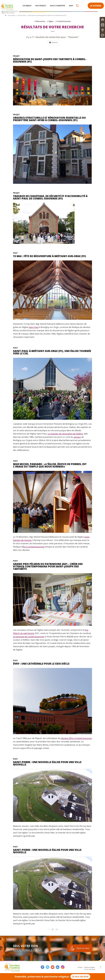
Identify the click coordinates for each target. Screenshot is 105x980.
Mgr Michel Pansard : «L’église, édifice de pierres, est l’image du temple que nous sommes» (50, 465)
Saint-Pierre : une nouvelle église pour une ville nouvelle (47, 763)
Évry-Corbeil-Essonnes (34, 547)
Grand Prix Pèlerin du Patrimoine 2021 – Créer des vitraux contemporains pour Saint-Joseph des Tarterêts (48, 566)
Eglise (50, 21)
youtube (53, 967)
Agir (71, 6)
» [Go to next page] (57, 929)
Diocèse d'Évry (22, 15)
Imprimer (53, 43)
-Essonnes (39, 637)
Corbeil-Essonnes (63, 21)
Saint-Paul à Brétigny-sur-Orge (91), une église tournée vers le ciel (52, 352)
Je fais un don (80, 977)
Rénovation (40, 21)
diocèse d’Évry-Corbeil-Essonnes (76, 738)
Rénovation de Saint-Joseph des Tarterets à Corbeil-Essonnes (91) (50, 60)
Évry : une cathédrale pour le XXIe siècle (41, 664)
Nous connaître (58, 6)
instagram (63, 967)
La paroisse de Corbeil (24, 637)
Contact (80, 967)
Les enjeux (27, 6)
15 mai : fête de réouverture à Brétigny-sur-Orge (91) (50, 256)
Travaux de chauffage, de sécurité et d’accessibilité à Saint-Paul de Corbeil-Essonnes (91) (50, 197)
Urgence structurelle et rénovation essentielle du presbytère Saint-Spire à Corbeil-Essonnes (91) (49, 119)
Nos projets (41, 6)
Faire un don (83, 948)
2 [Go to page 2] (53, 929)
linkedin (58, 967)
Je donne (96, 6)
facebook (43, 967)
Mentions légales (90, 967)
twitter (48, 967)
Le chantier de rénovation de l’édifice (65, 434)
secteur (77, 437)
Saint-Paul (34, 327)
